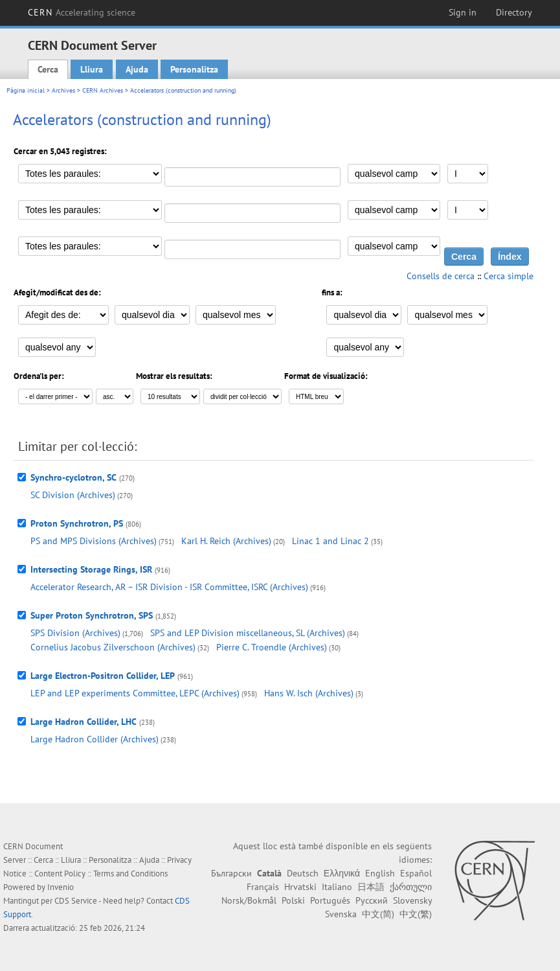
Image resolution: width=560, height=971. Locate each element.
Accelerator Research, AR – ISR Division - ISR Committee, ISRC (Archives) (169, 587)
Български (231, 873)
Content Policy (60, 874)
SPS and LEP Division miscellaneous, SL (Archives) (248, 633)
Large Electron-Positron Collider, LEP (103, 676)
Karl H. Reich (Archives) (226, 541)
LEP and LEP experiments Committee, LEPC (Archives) (135, 693)
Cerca (48, 69)
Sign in (463, 12)
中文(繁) (416, 914)
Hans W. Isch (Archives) (309, 693)
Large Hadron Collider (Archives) (95, 739)
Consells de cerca (441, 276)
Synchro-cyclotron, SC (73, 477)
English (380, 873)
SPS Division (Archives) (75, 633)
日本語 (371, 887)
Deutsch (303, 873)
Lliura (92, 69)
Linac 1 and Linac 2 (330, 541)
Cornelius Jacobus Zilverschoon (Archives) (113, 647)
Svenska (341, 914)
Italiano (337, 887)
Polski (293, 900)
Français (263, 887)
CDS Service (76, 901)
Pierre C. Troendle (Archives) (272, 647)
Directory (514, 12)
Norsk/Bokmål (249, 900)
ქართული (411, 887)
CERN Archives (103, 90)
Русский (372, 900)
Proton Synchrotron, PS (77, 523)
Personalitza (194, 69)
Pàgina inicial (26, 90)
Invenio (61, 887)
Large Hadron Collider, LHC (84, 722)
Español (416, 873)
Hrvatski (300, 887)
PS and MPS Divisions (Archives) (94, 541)
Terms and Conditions (130, 874)
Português (330, 900)
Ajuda (137, 69)
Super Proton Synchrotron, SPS (92, 615)
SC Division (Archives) (73, 495)
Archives (63, 90)
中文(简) (378, 914)
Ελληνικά (342, 873)
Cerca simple (509, 276)
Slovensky (412, 900)
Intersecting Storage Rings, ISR (91, 569)
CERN (82, 12)
